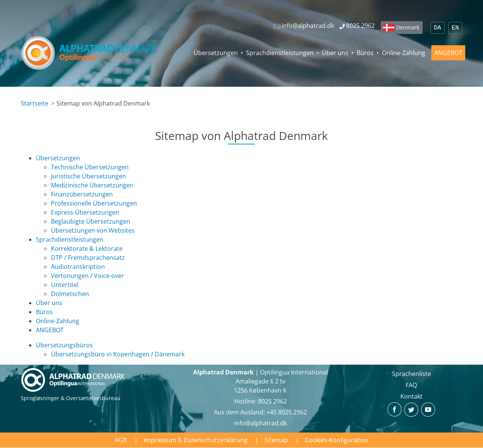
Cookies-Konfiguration (337, 440)
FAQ (411, 385)
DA (438, 28)
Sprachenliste (411, 374)
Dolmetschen (70, 294)
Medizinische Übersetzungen (92, 185)
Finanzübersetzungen (82, 194)
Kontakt (411, 396)
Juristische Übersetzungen (88, 176)
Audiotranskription (78, 267)
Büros (365, 53)
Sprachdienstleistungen (280, 53)
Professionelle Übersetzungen (94, 203)
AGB (121, 440)
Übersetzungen (216, 53)
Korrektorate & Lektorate (87, 249)
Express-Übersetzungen (85, 212)
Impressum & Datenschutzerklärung (196, 440)
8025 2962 (272, 401)
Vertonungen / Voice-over (88, 276)
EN (455, 28)
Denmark (408, 27)
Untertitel (65, 285)
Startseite (35, 103)
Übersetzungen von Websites (93, 230)
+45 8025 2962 (287, 412)
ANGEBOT (448, 53)
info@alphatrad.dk (261, 423)
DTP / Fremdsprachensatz (88, 258)
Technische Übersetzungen (90, 167)
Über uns (335, 53)
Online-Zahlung (404, 53)
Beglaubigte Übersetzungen (91, 221)
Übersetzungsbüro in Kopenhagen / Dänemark (118, 354)
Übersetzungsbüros (64, 345)
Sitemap (276, 440)
